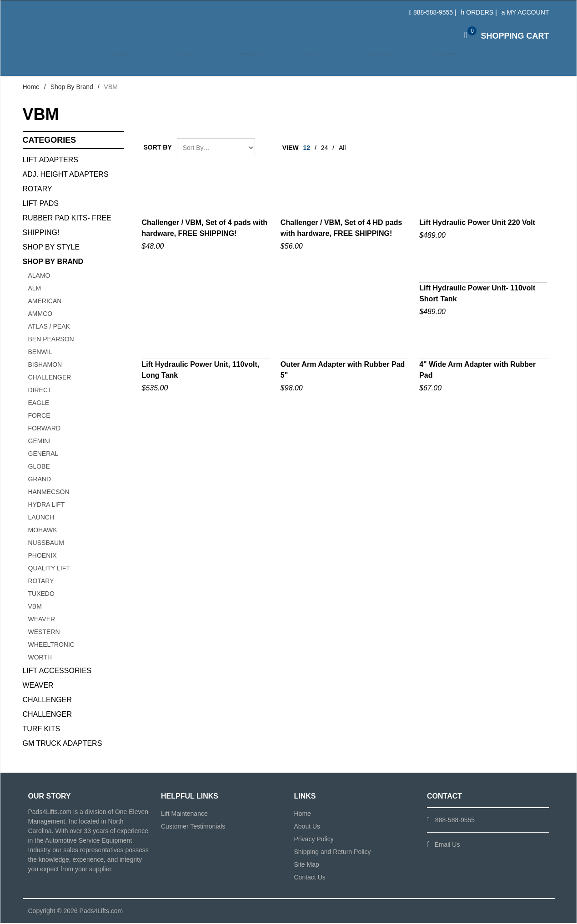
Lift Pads (182, 64)
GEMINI (40, 442)
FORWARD (45, 429)
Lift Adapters (118, 64)
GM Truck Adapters (63, 744)
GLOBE (39, 467)
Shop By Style (51, 248)
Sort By (158, 148)
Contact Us (310, 878)
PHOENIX (43, 556)
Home (55, 64)
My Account (525, 12)
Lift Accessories (437, 64)
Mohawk (43, 531)
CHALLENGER (50, 378)
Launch (41, 518)
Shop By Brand (72, 88)
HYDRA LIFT (47, 505)
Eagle (39, 404)
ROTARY (41, 582)
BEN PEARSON (51, 340)
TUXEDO (41, 594)
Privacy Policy (314, 840)
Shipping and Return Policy (333, 853)
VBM (35, 607)
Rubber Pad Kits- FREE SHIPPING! (67, 226)
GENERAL (43, 455)
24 (325, 149)
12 (307, 149)
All (342, 149)
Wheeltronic (51, 645)
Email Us (447, 845)
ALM (35, 289)
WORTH (40, 658)
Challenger (47, 701)
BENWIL (40, 353)
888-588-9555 (433, 12)
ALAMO (39, 276)
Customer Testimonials (193, 827)
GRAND (40, 480)
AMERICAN (45, 302)
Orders (477, 12)
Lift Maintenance (184, 814)
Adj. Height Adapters (66, 175)
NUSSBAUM (46, 544)
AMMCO (40, 315)
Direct (40, 391)
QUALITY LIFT (49, 569)
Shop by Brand (374, 64)
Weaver (42, 620)
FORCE (39, 416)
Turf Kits (42, 730)
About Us (307, 827)
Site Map (307, 865)
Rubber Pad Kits (246, 64)
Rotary (38, 190)
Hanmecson (49, 493)
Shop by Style (310, 64)
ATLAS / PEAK (49, 327)
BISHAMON (45, 365)
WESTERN (44, 633)
